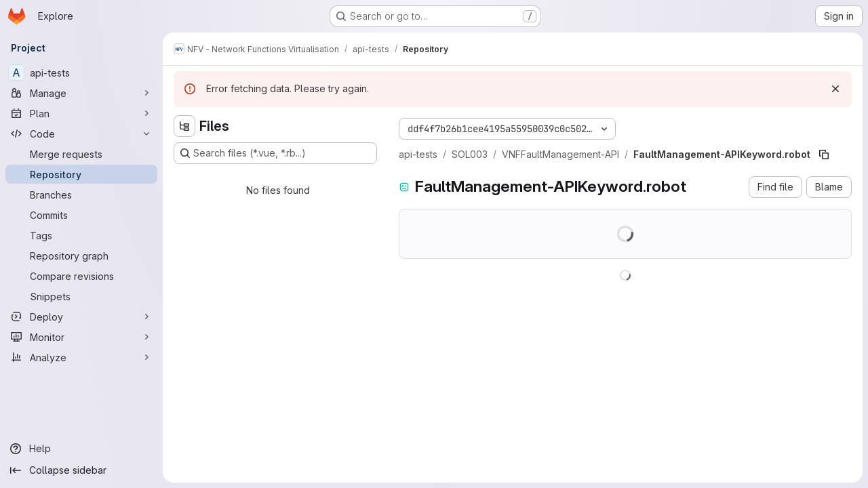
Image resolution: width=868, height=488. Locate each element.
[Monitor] (81, 337)
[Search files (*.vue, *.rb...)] (275, 153)
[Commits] (81, 215)
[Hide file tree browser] (184, 126)
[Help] (81, 449)
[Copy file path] (824, 155)
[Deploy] (81, 317)
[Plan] (81, 113)
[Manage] (81, 93)
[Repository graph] (81, 256)
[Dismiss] (835, 89)
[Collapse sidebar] (81, 470)
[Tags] (81, 235)
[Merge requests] (81, 154)
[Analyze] (81, 357)
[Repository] (81, 174)
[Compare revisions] (81, 276)
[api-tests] (81, 73)
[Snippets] (81, 296)
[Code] (81, 134)
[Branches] (81, 195)
